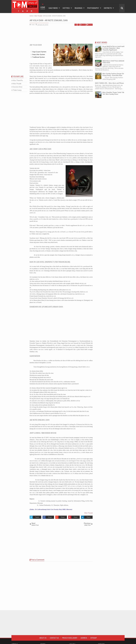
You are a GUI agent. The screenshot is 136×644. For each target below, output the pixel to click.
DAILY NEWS (53, 8)
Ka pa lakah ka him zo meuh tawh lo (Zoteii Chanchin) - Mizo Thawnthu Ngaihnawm (113, 47)
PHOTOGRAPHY (93, 8)
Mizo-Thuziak (88, 512)
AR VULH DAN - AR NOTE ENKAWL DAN (57, 19)
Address (84, 637)
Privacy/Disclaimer (70, 637)
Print (83, 24)
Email (90, 24)
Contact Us (54, 637)
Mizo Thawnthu (18, 80)
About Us (43, 637)
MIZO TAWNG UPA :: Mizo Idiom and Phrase (109, 82)
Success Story (18, 86)
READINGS (78, 8)
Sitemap (94, 637)
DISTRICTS (108, 8)
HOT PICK (66, 8)
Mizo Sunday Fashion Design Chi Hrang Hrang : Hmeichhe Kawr (113, 74)
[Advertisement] (61, 35)
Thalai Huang (17, 89)
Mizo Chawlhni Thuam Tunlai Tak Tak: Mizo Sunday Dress (113, 93)
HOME (43, 8)
